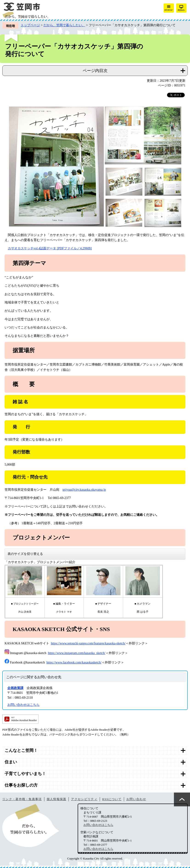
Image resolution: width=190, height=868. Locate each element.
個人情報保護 (57, 799)
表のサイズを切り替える (25, 554)
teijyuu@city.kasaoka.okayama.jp (84, 490)
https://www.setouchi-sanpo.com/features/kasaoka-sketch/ (88, 643)
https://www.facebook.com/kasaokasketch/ (74, 662)
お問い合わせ (136, 799)
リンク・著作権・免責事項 (22, 799)
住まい (11, 762)
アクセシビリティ (84, 799)
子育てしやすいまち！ (25, 774)
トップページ (30, 25)
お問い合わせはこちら (23, 705)
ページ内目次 (95, 71)
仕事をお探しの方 (21, 785)
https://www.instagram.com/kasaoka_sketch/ (77, 653)
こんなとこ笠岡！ (21, 750)
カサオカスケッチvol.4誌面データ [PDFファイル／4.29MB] (50, 248)
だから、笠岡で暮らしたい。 (64, 25)
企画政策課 (15, 688)
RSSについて (112, 799)
